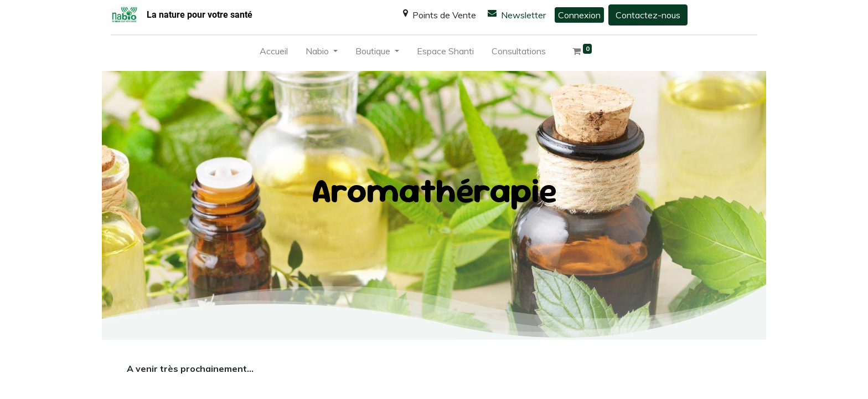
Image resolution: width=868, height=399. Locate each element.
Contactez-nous (648, 15)
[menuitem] (274, 53)
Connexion (579, 15)
